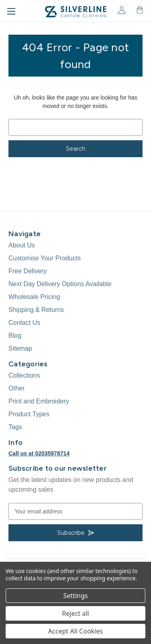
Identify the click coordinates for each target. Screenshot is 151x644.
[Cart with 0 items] (139, 10)
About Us (22, 245)
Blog (15, 336)
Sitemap (20, 348)
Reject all (75, 613)
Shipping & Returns (36, 310)
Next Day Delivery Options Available (60, 284)
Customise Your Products (45, 258)
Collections (24, 375)
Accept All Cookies (76, 631)
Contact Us (24, 323)
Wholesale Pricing (34, 297)
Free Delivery (28, 271)
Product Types (29, 414)
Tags (15, 427)
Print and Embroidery (39, 401)
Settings (75, 596)
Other (17, 388)
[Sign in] (121, 10)
